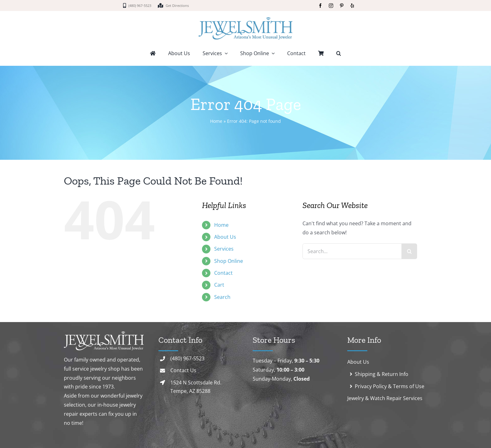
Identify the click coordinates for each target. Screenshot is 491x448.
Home (216, 121)
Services (224, 249)
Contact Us (183, 370)
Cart (219, 285)
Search (222, 297)
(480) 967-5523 (187, 358)
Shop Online (229, 261)
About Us (225, 237)
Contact (223, 273)
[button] (339, 54)
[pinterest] (342, 6)
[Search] (409, 251)
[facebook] (320, 6)
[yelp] (352, 6)
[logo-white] (104, 334)
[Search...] (352, 251)
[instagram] (331, 6)
